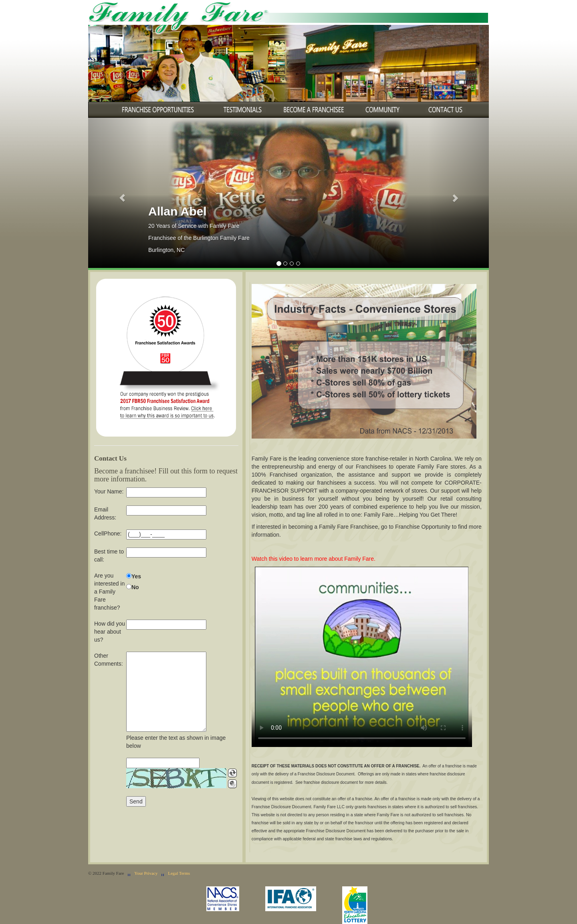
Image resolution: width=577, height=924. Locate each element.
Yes (136, 576)
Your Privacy (146, 873)
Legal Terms (179, 873)
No (135, 587)
